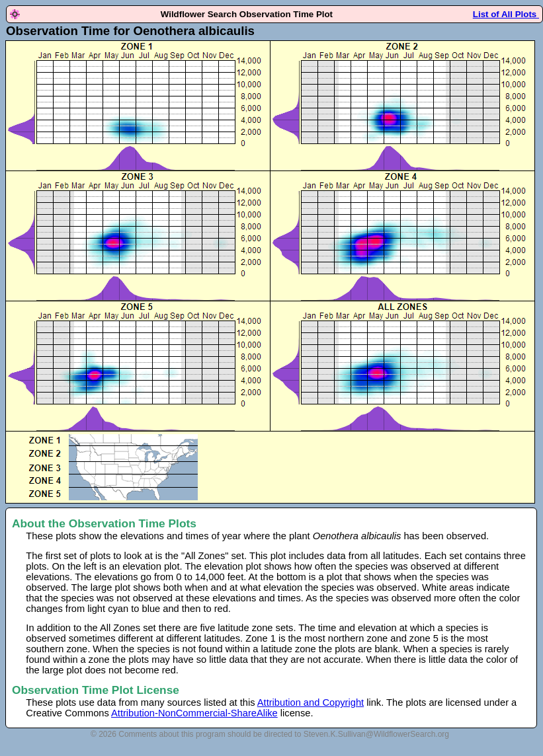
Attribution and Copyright (311, 702)
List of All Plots (506, 14)
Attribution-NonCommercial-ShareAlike (194, 713)
